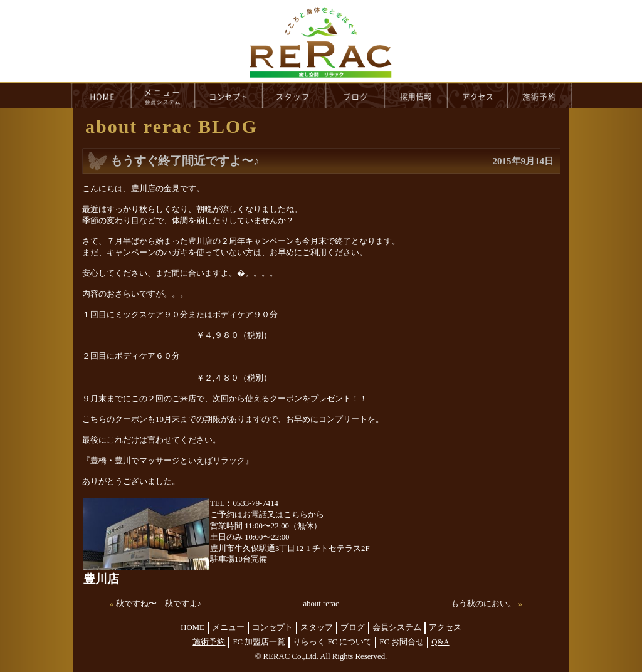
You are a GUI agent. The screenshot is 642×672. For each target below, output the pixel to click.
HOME (101, 95)
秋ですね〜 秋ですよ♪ (159, 604)
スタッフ (317, 627)
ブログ (353, 627)
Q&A (440, 642)
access (478, 95)
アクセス (445, 627)
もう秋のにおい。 (483, 604)
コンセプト (272, 627)
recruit (417, 95)
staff (294, 95)
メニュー (228, 627)
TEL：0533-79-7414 (244, 503)
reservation (540, 95)
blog (355, 95)
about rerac (321, 604)
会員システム (397, 627)
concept (229, 95)
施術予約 (209, 642)
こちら (296, 515)
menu (163, 95)
